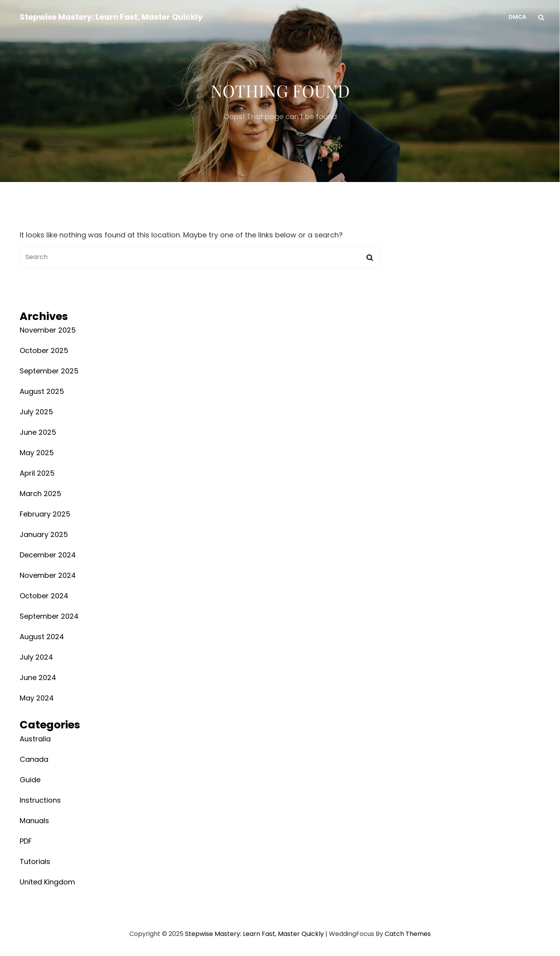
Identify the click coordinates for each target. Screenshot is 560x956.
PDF (26, 841)
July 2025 (36, 412)
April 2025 (37, 473)
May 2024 (37, 698)
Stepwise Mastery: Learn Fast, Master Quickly (111, 17)
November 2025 (48, 330)
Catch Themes (408, 934)
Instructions (40, 800)
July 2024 (36, 657)
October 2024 (44, 596)
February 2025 (45, 514)
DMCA (517, 17)
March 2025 (40, 494)
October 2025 (44, 350)
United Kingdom (47, 882)
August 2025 (42, 391)
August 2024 (42, 637)
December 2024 (48, 555)
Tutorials (35, 861)
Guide (30, 780)
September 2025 (49, 371)
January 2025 (44, 534)
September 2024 (49, 616)
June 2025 (38, 432)
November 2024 (48, 575)
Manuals (34, 821)
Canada (34, 759)
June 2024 (38, 677)
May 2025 (37, 453)
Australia (35, 739)
